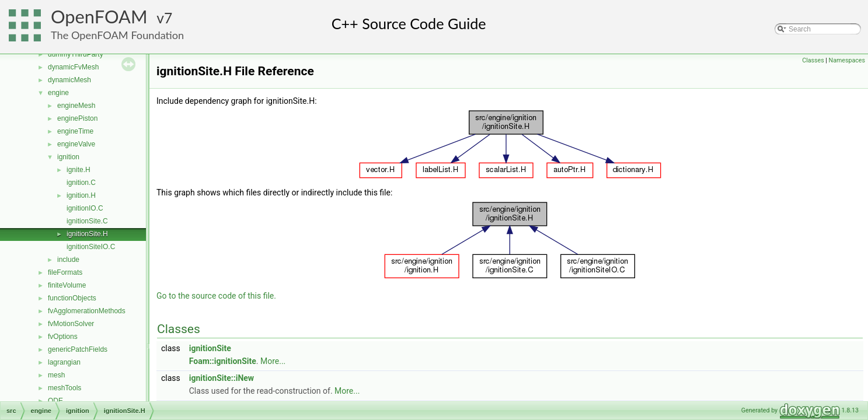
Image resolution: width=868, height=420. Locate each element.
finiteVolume (67, 285)
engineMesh (76, 106)
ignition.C (81, 183)
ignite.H (79, 170)
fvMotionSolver (71, 324)
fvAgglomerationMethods (87, 311)
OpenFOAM (99, 17)
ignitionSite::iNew (222, 378)
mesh (56, 375)
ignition (68, 157)
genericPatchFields (78, 349)
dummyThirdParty (76, 54)
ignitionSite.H (87, 234)
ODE (55, 401)
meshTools (65, 388)
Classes (813, 60)
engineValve (76, 144)
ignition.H (81, 195)
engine (58, 93)
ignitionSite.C (87, 221)
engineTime (75, 131)
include (68, 260)
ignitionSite (210, 348)
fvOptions (63, 337)
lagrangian (64, 362)
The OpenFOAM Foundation (117, 35)
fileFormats (65, 272)
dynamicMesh (69, 80)
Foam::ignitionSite (223, 361)
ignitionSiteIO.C (91, 247)
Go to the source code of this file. (216, 296)
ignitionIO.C (85, 208)
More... (273, 361)
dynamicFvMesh (73, 67)
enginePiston (77, 118)
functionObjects (72, 298)
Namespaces (847, 60)
